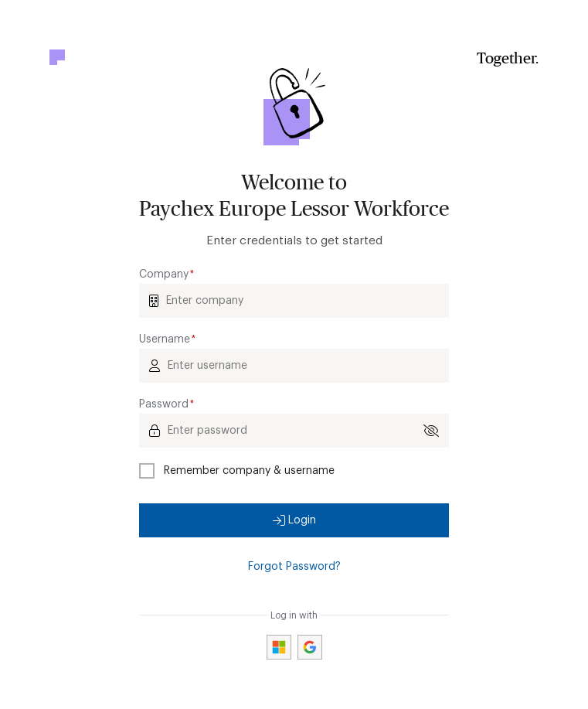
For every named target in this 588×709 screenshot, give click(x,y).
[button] (294, 520)
